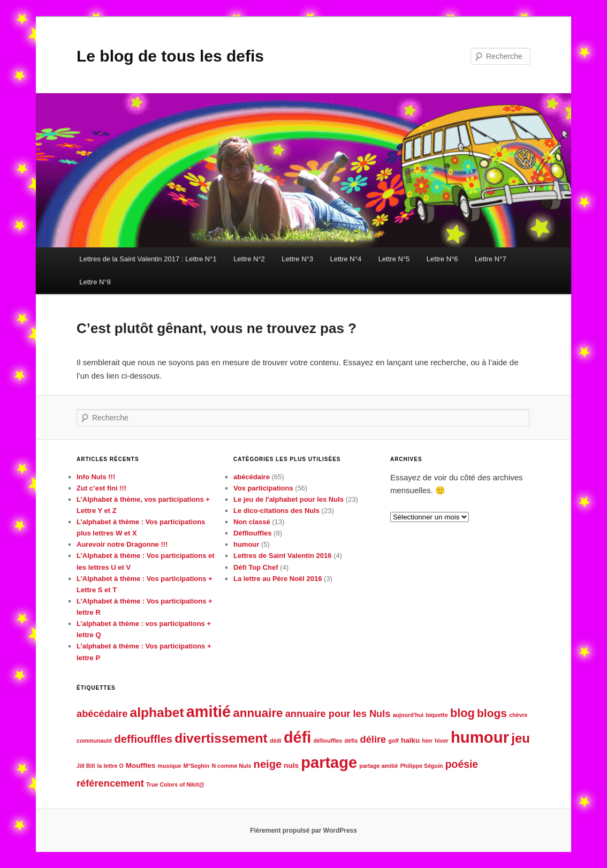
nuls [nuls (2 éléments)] (291, 765)
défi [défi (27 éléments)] (297, 737)
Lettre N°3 (297, 259)
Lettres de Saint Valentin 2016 (283, 556)
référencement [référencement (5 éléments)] (110, 783)
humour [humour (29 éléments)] (480, 737)
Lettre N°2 (249, 259)
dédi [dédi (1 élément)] (276, 741)
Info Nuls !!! (96, 477)
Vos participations (263, 488)
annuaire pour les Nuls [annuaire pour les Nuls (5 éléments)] (338, 714)
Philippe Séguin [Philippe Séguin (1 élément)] (422, 766)
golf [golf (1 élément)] (393, 741)
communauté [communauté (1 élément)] (94, 741)
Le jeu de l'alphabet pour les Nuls (289, 499)
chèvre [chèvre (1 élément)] (518, 715)
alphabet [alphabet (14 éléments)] (157, 712)
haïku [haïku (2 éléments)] (410, 740)
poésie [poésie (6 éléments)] (462, 764)
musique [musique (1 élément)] (170, 766)
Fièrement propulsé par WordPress (303, 831)
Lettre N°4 (346, 259)
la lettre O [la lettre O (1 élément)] (111, 766)
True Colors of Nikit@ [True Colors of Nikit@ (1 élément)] (175, 784)
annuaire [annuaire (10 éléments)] (258, 713)
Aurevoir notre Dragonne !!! (122, 544)
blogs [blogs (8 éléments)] (492, 713)
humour (246, 544)
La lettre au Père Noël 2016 (278, 579)
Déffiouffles (253, 533)
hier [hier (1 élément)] (428, 741)
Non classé (252, 522)
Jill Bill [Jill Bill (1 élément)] (86, 766)
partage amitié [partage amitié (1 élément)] (378, 766)
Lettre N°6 (442, 259)
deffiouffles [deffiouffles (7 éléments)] (144, 739)
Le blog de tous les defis (170, 56)
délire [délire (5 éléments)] (373, 739)
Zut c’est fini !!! (101, 488)
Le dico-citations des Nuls (276, 511)
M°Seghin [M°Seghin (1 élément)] (197, 766)
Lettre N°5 (394, 259)
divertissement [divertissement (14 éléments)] (221, 738)
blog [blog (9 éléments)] (462, 713)
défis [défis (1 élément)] (351, 741)
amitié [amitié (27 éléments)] (208, 712)
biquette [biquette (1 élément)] (437, 715)
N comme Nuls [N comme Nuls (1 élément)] (231, 766)
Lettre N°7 (491, 259)
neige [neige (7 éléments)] (268, 764)
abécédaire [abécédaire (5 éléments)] (102, 714)
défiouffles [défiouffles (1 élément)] (328, 741)
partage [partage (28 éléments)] (329, 763)
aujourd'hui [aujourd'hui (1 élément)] (408, 715)
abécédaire (252, 477)
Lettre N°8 (95, 282)
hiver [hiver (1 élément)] (441, 741)
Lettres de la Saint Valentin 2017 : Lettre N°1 (148, 259)
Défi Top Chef (256, 567)
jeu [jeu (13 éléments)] (521, 738)
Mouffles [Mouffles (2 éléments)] (141, 765)
